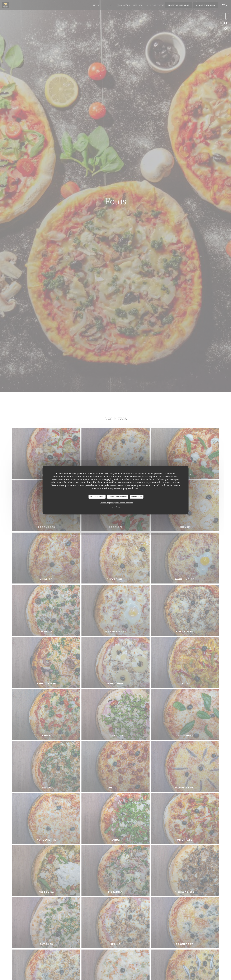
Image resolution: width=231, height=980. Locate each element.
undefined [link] (116, 507)
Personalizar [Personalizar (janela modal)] (137, 497)
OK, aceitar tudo (97, 497)
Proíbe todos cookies (118, 497)
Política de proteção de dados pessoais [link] (117, 503)
